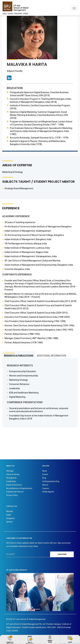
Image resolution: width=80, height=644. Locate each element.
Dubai (9, 515)
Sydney (9, 522)
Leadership (11, 481)
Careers (46, 488)
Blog (44, 478)
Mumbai (10, 511)
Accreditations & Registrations (19, 488)
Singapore (10, 518)
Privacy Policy (12, 495)
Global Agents (48, 492)
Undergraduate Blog (51, 481)
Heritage (10, 471)
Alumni (45, 485)
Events (45, 474)
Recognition (11, 478)
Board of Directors (14, 485)
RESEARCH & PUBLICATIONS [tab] (19, 355)
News (45, 471)
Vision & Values (13, 474)
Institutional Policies (15, 492)
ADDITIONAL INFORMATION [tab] (51, 355)
